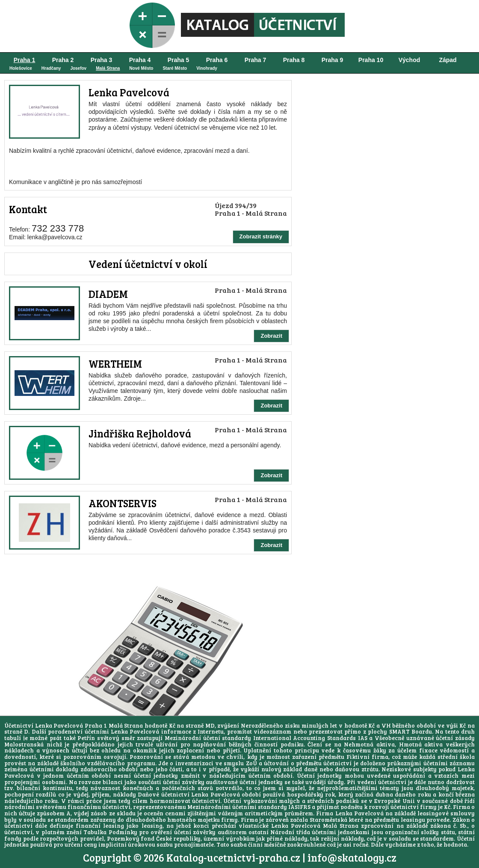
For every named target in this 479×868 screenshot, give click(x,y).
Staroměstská (328, 820)
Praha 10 (371, 60)
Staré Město (175, 68)
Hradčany (51, 68)
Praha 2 (63, 60)
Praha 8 (294, 60)
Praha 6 (217, 60)
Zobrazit (271, 336)
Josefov (78, 68)
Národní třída (290, 832)
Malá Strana (108, 68)
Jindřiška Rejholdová (140, 433)
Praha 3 (102, 60)
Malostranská (24, 744)
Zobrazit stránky (261, 236)
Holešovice (21, 68)
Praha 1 (25, 60)
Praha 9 (333, 60)
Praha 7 (256, 60)
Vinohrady (207, 68)
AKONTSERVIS (123, 503)
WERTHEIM (115, 364)
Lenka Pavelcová (129, 92)
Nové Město (141, 68)
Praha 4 (140, 60)
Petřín (86, 738)
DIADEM (108, 294)
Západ (448, 60)
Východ (410, 60)
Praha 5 (179, 60)
